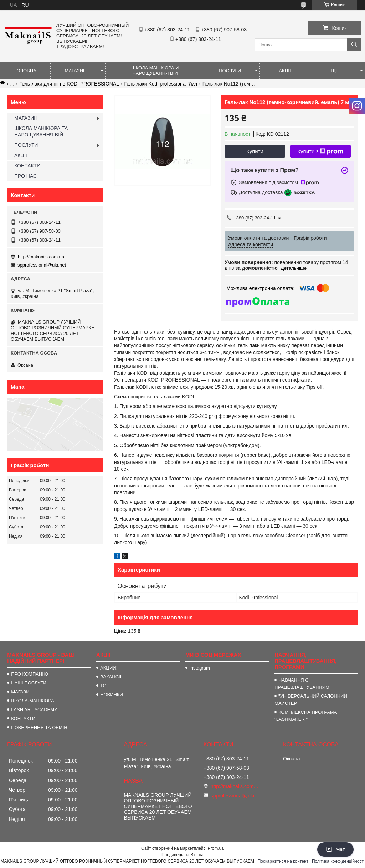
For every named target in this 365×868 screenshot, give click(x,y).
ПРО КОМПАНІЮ (30, 674)
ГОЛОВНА (25, 71)
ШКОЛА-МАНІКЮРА (33, 701)
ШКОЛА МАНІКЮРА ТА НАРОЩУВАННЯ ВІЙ (41, 131)
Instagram (200, 668)
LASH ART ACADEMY (34, 710)
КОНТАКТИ (27, 166)
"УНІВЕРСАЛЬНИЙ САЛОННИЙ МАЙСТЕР (311, 700)
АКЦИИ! (109, 668)
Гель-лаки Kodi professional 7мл (161, 84)
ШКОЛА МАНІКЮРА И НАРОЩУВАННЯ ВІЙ (155, 71)
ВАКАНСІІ (111, 677)
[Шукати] (354, 45)
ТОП (105, 686)
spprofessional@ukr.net (42, 265)
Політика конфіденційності (338, 861)
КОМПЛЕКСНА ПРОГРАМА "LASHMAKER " (306, 716)
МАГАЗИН (76, 71)
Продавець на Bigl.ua (182, 855)
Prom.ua (216, 848)
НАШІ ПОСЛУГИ (29, 683)
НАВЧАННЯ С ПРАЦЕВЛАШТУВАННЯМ (302, 684)
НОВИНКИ (112, 695)
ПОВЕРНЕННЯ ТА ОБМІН (39, 727)
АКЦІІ (285, 71)
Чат (335, 849)
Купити (255, 151)
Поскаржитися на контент (283, 861)
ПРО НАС (25, 176)
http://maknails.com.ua (41, 257)
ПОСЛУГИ (230, 71)
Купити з (320, 151)
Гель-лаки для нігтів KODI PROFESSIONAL (70, 84)
